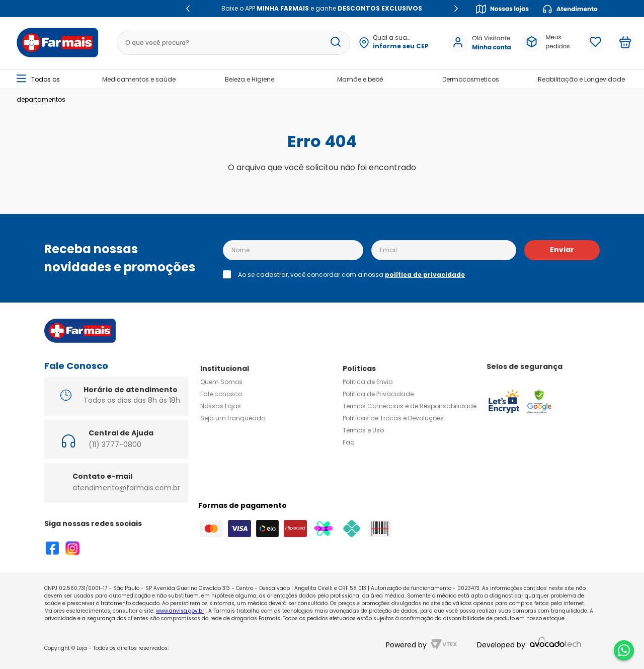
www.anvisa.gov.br (180, 611)
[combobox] (232, 43)
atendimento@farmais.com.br (126, 488)
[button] (400, 43)
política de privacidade (425, 275)
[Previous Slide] (188, 9)
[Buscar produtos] (336, 43)
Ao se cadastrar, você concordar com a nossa (351, 275)
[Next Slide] (456, 9)
